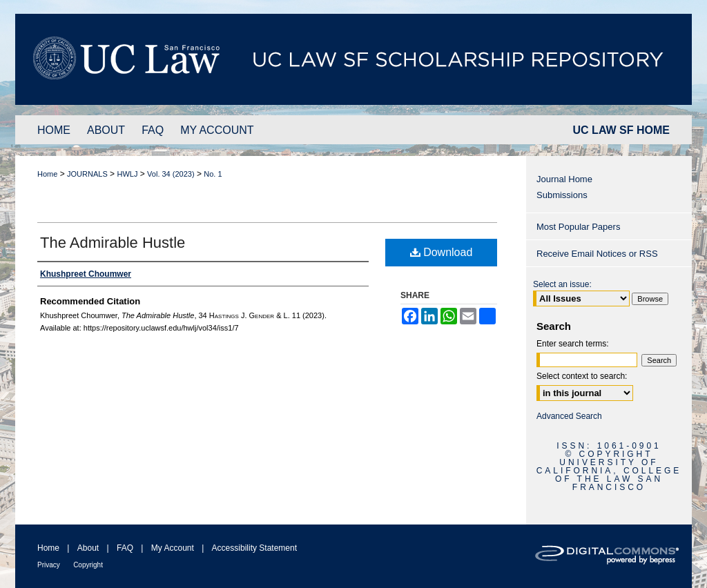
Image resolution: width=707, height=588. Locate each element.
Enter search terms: (573, 344)
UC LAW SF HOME (621, 130)
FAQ (125, 548)
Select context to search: (582, 376)
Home (47, 174)
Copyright (88, 565)
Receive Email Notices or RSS (597, 254)
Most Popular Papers (578, 227)
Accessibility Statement (254, 548)
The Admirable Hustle (113, 243)
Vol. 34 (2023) (171, 174)
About (88, 548)
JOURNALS (87, 174)
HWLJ (127, 174)
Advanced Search (569, 416)
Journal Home (564, 179)
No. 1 (213, 174)
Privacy (49, 565)
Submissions (562, 195)
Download (442, 252)
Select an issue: (562, 284)
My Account (173, 548)
